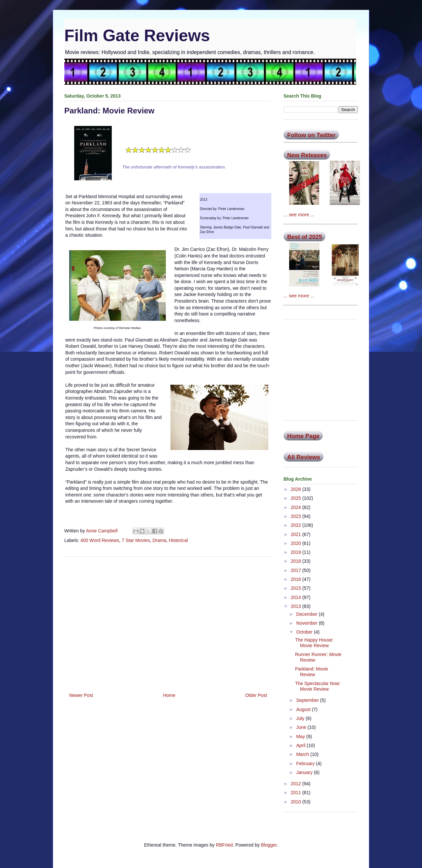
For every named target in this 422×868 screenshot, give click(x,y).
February (306, 763)
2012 (297, 784)
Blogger (269, 845)
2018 (297, 561)
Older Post (256, 695)
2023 (297, 516)
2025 (297, 498)
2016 (297, 579)
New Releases (307, 155)
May (301, 736)
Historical (178, 540)
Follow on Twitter (311, 135)
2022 (297, 525)
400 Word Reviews (100, 540)
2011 (297, 793)
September (308, 700)
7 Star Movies (136, 540)
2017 (297, 570)
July (301, 718)
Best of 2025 (305, 237)
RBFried (224, 845)
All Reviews (304, 457)
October (305, 632)
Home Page (303, 436)
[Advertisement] (168, 622)
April (301, 745)
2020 (297, 543)
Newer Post (81, 695)
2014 (297, 597)
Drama (159, 540)
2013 (297, 606)
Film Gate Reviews (137, 36)
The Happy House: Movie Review (314, 643)
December (307, 614)
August (304, 709)
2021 (297, 534)
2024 (297, 507)
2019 (297, 552)
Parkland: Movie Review (312, 672)
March (303, 754)
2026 (297, 489)
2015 (297, 588)
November (307, 623)
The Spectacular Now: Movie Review (318, 686)
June (302, 727)
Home (169, 695)
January (305, 772)
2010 (297, 802)
